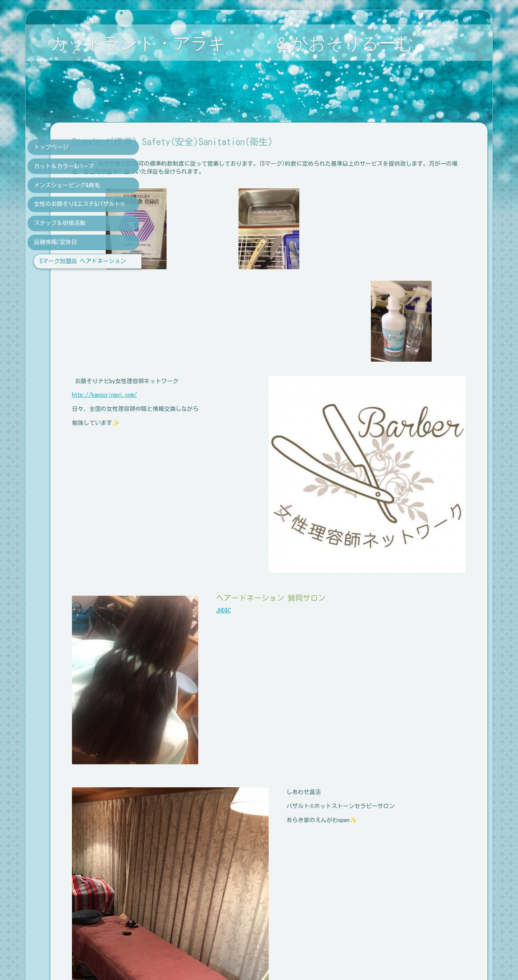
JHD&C (281, 565)
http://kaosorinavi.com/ (196, 395)
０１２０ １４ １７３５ (204, 924)
